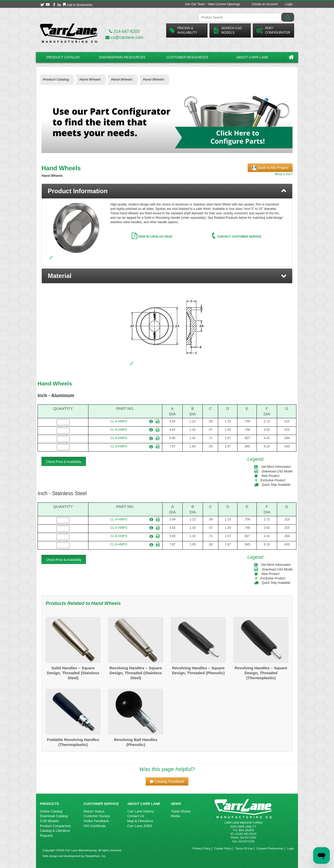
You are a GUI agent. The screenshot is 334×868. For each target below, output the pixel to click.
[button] (167, 276)
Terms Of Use (244, 848)
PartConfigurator (273, 30)
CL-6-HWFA (119, 438)
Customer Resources (187, 57)
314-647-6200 (124, 31)
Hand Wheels (55, 383)
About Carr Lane (252, 57)
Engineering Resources (122, 57)
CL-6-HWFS (119, 536)
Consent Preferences (270, 848)
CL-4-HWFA (119, 421)
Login (289, 4)
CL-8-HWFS (119, 544)
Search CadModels (227, 30)
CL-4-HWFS (119, 519)
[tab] (167, 191)
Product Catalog (63, 57)
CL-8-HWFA (119, 446)
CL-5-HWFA (119, 430)
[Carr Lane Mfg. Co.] (69, 33)
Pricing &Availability (183, 30)
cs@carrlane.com (124, 37)
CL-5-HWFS (119, 528)
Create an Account (265, 4)
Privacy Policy (202, 848)
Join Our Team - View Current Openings (212, 4)
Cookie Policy (223, 848)
